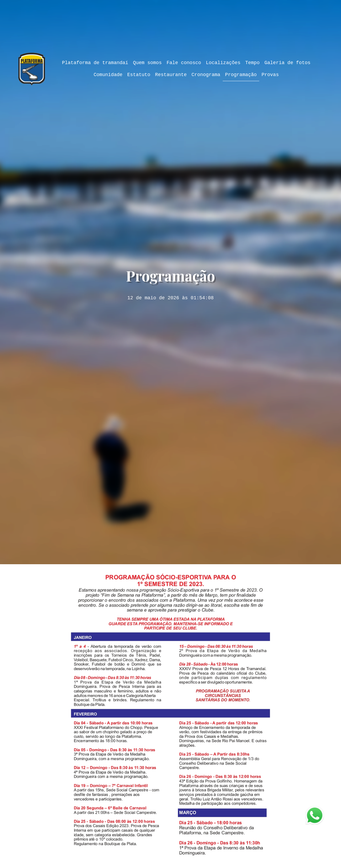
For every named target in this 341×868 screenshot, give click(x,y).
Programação (241, 75)
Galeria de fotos (287, 63)
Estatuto (139, 75)
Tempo (252, 63)
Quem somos (147, 63)
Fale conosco (184, 63)
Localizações (223, 63)
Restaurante (171, 75)
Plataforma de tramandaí (95, 63)
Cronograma (206, 75)
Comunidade (108, 75)
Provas (270, 75)
